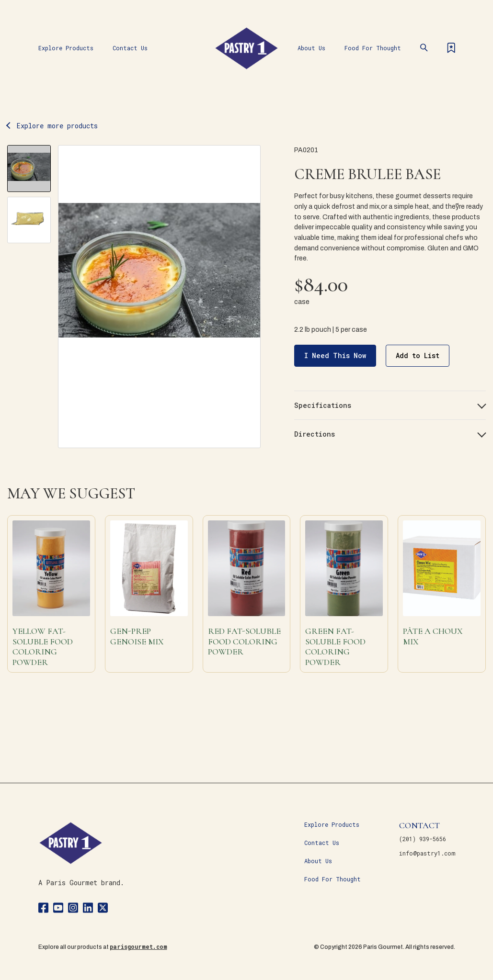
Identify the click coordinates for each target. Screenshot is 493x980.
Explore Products (66, 48)
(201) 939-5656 (423, 839)
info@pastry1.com (427, 853)
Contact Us (130, 48)
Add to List (418, 355)
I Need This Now (335, 355)
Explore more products (57, 126)
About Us (311, 48)
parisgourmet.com (138, 946)
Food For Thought (373, 48)
